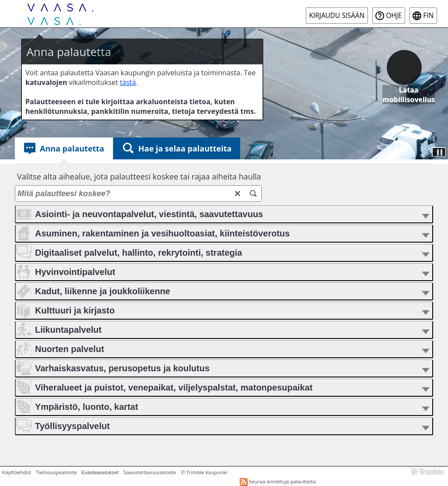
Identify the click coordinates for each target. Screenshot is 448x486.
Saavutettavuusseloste (150, 472)
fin (428, 16)
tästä (128, 82)
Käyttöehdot (17, 472)
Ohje (394, 16)
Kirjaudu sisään (337, 16)
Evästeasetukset (100, 472)
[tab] (64, 148)
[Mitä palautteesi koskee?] (138, 194)
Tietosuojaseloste (56, 472)
